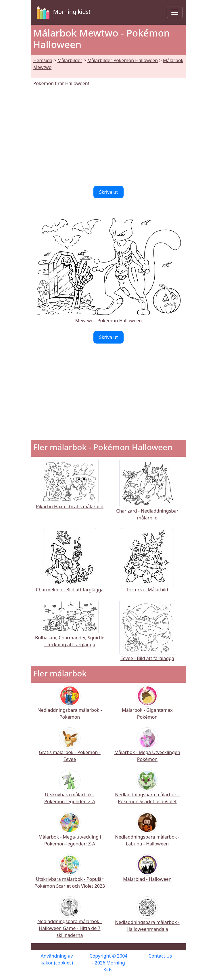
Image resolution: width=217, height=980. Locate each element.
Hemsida (43, 60)
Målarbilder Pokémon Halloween (123, 60)
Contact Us (160, 956)
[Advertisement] (109, 136)
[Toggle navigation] (175, 12)
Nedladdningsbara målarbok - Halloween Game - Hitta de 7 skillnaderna (70, 921)
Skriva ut (108, 192)
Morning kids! (62, 12)
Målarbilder (70, 60)
